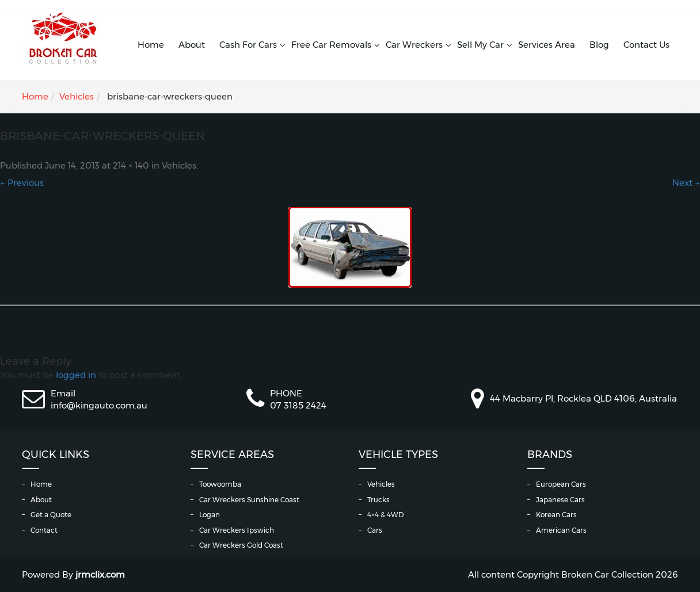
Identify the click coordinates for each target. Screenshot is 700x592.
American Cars (561, 530)
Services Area (547, 45)
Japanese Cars (560, 500)
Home (151, 45)
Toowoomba (220, 484)
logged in (76, 375)
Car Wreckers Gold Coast (241, 545)
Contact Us (646, 45)
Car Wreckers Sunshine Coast (249, 500)
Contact (44, 530)
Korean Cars (556, 515)
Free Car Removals (331, 45)
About (192, 45)
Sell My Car (480, 45)
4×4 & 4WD (385, 515)
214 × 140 (131, 166)
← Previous (22, 183)
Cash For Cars (248, 45)
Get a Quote (51, 515)
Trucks (378, 500)
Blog (599, 45)
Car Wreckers (414, 45)
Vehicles (77, 96)
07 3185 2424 (298, 405)
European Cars (561, 484)
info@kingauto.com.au (99, 405)
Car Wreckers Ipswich (237, 530)
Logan (210, 515)
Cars (375, 530)
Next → (686, 183)
